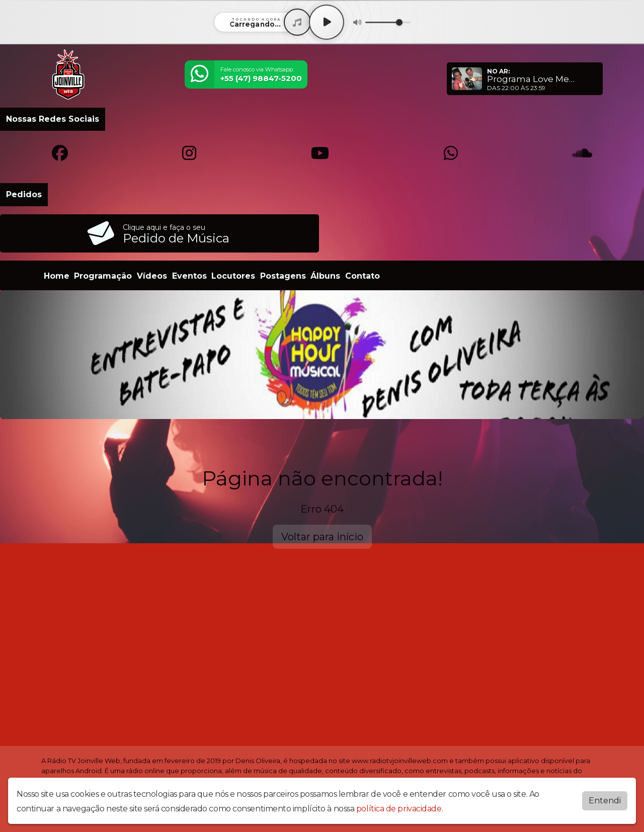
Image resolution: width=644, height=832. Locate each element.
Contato (363, 276)
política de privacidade (399, 809)
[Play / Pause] (327, 22)
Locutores (233, 276)
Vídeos (152, 276)
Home (57, 276)
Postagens (283, 276)
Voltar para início (322, 537)
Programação (103, 276)
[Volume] (388, 22)
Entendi (605, 801)
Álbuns (325, 276)
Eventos (189, 276)
